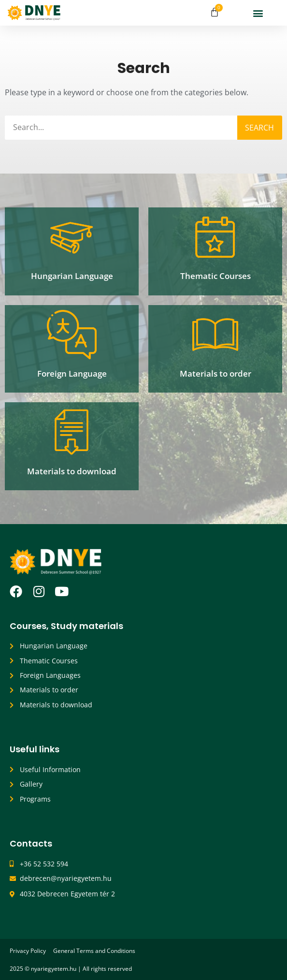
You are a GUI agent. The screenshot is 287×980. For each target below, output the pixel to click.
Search (259, 128)
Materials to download (72, 471)
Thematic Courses (215, 276)
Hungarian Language (72, 276)
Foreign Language (72, 373)
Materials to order (215, 373)
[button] (258, 13)
